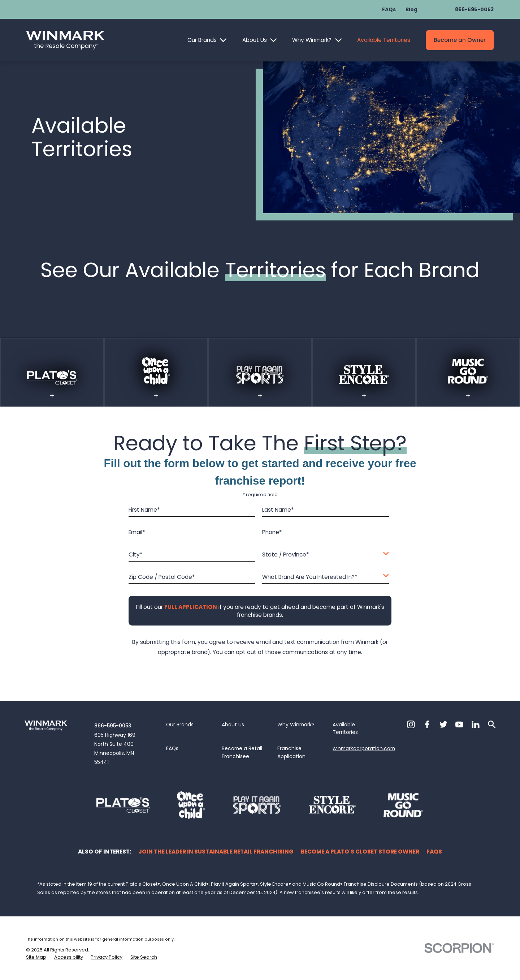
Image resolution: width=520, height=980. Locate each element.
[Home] (65, 40)
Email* (137, 533)
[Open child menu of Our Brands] (223, 40)
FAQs (389, 10)
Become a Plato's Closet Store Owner (360, 852)
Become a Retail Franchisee (242, 752)
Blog (411, 10)
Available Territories (384, 40)
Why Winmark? (312, 40)
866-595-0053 (474, 10)
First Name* (144, 510)
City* (136, 555)
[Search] (492, 725)
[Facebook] (427, 725)
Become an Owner (460, 40)
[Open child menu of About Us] (274, 40)
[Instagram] (411, 725)
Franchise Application (291, 752)
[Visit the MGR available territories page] (468, 377)
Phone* (272, 533)
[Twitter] (443, 725)
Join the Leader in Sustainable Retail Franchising (216, 852)
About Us (255, 40)
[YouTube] (459, 725)
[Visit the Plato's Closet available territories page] (52, 384)
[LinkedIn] (476, 725)
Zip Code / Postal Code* (162, 577)
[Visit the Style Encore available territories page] (364, 381)
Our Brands (202, 40)
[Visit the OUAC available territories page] (156, 377)
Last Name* (278, 510)
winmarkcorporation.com (364, 748)
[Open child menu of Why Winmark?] (339, 40)
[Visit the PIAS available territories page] (260, 379)
